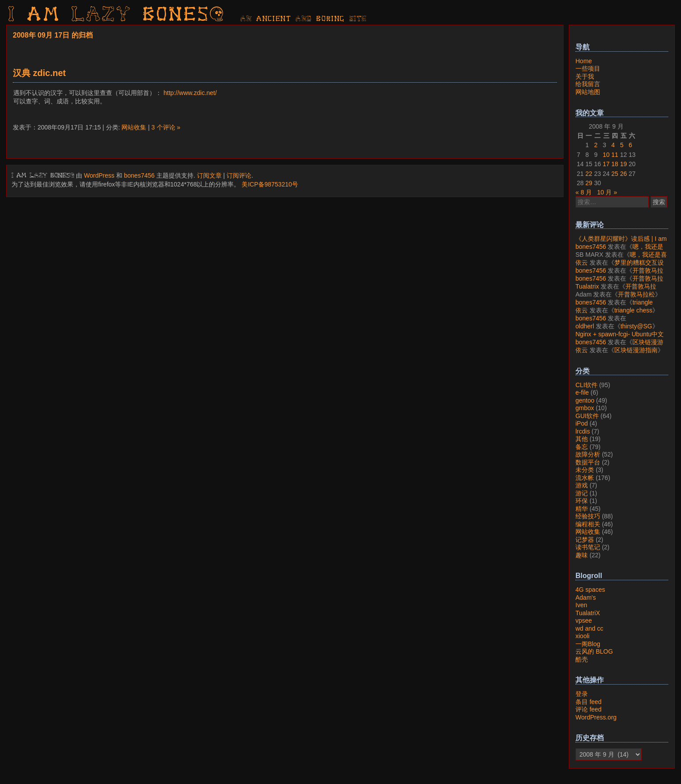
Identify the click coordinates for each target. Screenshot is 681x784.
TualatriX (588, 613)
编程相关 (588, 524)
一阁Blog (588, 644)
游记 (582, 493)
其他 (582, 439)
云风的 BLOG (594, 651)
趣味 (582, 555)
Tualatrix (587, 286)
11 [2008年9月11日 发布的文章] (615, 155)
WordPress (99, 175)
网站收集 (134, 127)
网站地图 (588, 92)
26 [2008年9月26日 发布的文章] (624, 174)
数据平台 (588, 462)
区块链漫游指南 (636, 350)
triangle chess (633, 310)
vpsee (584, 620)
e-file (582, 392)
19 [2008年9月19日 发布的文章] (624, 164)
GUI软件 (587, 416)
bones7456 (139, 175)
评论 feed (588, 709)
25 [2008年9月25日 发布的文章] (615, 174)
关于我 (585, 76)
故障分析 (588, 454)
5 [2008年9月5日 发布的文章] (622, 145)
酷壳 (582, 659)
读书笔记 (588, 547)
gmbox (585, 408)
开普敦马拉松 (636, 294)
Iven (581, 605)
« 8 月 (584, 192)
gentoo (585, 400)
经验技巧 (588, 516)
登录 (582, 694)
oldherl (585, 326)
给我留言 (588, 84)
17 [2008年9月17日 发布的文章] (606, 164)
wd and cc (589, 628)
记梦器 (585, 540)
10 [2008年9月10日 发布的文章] (606, 155)
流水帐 (585, 478)
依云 (582, 263)
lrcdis (583, 431)
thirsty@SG (636, 326)
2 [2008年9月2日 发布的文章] (596, 145)
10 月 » (607, 192)
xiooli (583, 636)
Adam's (586, 598)
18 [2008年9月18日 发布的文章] (615, 164)
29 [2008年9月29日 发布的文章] (589, 183)
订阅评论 (239, 175)
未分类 (585, 470)
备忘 (582, 447)
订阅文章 (209, 175)
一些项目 (588, 69)
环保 (582, 501)
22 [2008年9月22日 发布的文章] (589, 174)
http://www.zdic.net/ (190, 93)
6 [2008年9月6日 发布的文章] (630, 145)
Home (584, 61)
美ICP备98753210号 (270, 184)
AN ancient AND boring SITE (304, 19)
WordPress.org (596, 717)
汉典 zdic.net (39, 73)
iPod (582, 423)
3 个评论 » (166, 127)
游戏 (582, 485)
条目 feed (588, 702)
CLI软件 (586, 385)
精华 (582, 509)
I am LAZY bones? (117, 15)
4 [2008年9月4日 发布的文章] (613, 145)
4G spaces (590, 590)
